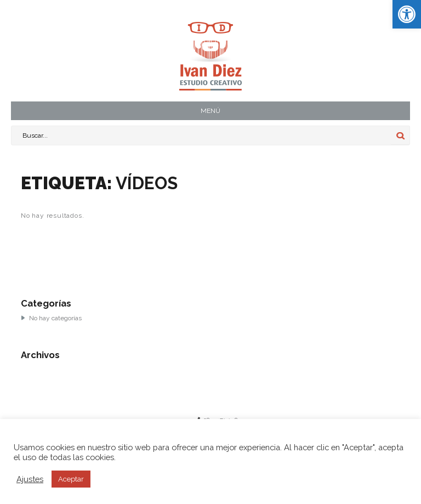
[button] (407, 14)
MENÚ (210, 111)
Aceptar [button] (71, 479)
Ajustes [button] (30, 479)
